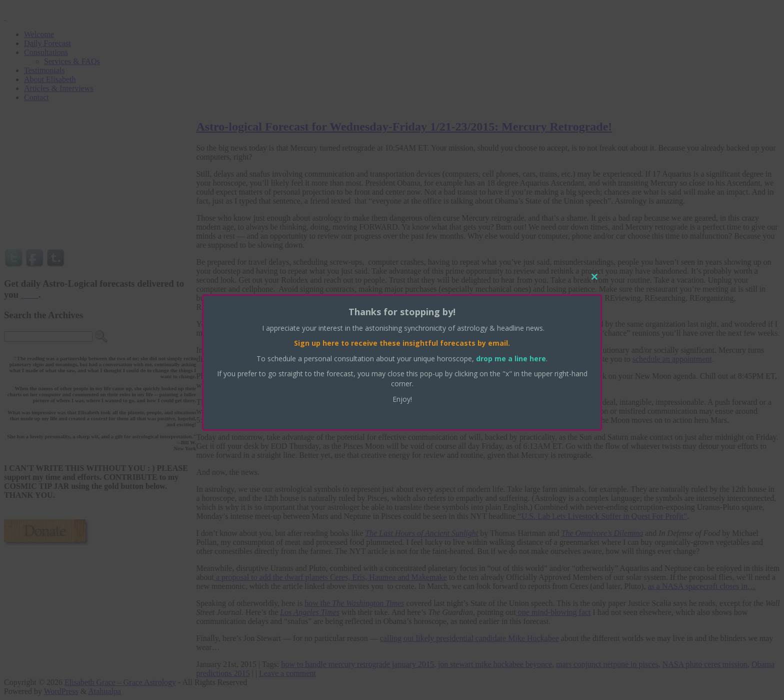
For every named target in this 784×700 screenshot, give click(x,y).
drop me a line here (511, 359)
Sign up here (316, 343)
